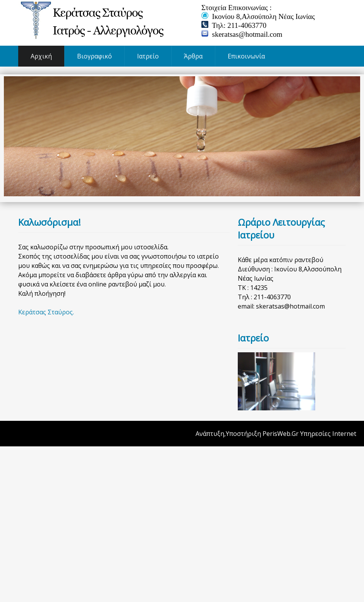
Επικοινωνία (246, 56)
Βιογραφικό (94, 56)
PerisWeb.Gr (281, 434)
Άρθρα (193, 56)
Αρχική (41, 56)
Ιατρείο (148, 56)
